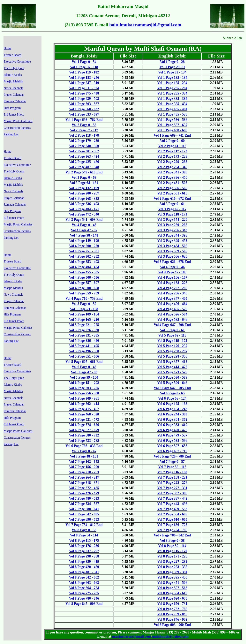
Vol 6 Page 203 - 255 (84, 388)
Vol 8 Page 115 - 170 (172, 551)
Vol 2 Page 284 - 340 (172, 167)
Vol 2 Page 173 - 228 (172, 156)
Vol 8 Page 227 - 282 (172, 562)
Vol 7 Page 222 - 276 (172, 483)
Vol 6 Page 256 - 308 (84, 393)
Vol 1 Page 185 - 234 (172, 83)
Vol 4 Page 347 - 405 (172, 299)
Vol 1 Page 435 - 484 (172, 109)
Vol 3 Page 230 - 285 (172, 225)
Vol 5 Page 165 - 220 (84, 320)
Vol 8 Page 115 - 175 (84, 541)
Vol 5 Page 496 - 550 (84, 351)
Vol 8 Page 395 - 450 (172, 577)
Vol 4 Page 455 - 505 (84, 272)
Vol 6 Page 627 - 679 (84, 430)
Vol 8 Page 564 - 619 (172, 593)
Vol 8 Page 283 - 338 (172, 567)
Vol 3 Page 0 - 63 (84, 178)
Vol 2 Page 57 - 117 (84, 130)
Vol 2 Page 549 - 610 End (84, 172)
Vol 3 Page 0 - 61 (172, 204)
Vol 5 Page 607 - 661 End (84, 362)
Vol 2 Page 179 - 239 (84, 141)
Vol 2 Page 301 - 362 (84, 151)
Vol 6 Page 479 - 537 (172, 435)
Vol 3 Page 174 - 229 (172, 220)
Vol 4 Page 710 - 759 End (84, 299)
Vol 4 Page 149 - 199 (84, 241)
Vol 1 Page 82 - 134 (172, 72)
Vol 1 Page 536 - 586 (172, 120)
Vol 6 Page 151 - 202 (84, 383)
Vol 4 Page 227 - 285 (172, 288)
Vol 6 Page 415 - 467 (84, 409)
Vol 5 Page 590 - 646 (172, 383)
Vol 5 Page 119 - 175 (172, 341)
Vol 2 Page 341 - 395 (172, 172)
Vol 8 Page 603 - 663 (84, 583)
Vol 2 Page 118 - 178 (84, 135)
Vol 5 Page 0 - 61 (172, 330)
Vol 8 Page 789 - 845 (172, 614)
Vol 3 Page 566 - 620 (172, 256)
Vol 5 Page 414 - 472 (172, 367)
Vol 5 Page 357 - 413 (172, 362)
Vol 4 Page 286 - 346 (172, 293)
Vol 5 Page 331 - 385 (84, 335)
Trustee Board (13, 55)
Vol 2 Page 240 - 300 (84, 146)
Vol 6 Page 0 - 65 (172, 393)
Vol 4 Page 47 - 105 (172, 272)
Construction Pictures (17, 128)
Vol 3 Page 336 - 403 (84, 204)
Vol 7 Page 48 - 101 (84, 456)
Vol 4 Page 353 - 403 (84, 262)
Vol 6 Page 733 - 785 (84, 441)
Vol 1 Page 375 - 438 (84, 93)
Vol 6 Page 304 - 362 (172, 420)
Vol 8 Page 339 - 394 (172, 572)
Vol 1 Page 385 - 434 (172, 104)
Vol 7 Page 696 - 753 (84, 519)
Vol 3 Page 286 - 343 (172, 230)
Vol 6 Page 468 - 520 (84, 414)
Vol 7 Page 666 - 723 (172, 525)
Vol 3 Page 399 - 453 (172, 241)
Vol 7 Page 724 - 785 (172, 530)
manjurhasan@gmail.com (132, 636)
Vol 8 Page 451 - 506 (172, 583)
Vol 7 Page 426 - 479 (84, 493)
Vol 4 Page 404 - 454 (84, 267)
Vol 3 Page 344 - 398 (172, 235)
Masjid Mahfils (13, 81)
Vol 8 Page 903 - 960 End (172, 625)
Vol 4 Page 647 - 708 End (172, 325)
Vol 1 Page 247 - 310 (84, 83)
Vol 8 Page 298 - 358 (84, 556)
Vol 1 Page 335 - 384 (172, 99)
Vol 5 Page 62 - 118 (172, 335)
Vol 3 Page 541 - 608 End (84, 220)
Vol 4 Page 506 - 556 (84, 277)
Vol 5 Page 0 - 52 (84, 304)
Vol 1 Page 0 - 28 (172, 62)
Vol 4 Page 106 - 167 (172, 277)
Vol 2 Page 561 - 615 (172, 193)
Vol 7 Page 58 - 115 (172, 467)
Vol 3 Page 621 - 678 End (172, 262)
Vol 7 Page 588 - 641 (84, 509)
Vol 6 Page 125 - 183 (172, 404)
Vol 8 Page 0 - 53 (84, 530)
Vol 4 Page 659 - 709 (84, 293)
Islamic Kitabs (13, 75)
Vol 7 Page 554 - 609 (172, 514)
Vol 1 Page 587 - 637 (172, 125)
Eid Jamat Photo (14, 114)
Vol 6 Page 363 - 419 (172, 425)
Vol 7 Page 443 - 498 (172, 504)
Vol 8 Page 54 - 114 (84, 535)
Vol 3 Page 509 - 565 (172, 251)
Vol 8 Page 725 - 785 (84, 593)
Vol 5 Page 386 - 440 (84, 341)
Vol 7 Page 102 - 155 (84, 462)
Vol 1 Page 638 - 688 (172, 130)
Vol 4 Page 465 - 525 (172, 309)
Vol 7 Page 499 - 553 (172, 509)
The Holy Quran (14, 68)
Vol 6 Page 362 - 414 (84, 404)
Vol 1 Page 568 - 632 (84, 109)
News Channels (13, 88)
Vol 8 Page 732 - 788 (172, 609)
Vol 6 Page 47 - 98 (84, 372)
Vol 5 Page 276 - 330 (84, 330)
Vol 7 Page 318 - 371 (84, 483)
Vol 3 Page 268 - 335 (84, 199)
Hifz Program (12, 108)
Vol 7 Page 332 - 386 (172, 493)
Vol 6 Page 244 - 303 (172, 414)
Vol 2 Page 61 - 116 (172, 146)
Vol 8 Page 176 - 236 (84, 546)
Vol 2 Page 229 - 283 (172, 162)
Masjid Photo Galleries (18, 121)
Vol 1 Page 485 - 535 (172, 114)
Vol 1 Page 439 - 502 (84, 99)
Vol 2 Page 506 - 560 (172, 188)
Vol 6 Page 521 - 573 (84, 420)
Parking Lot (11, 134)
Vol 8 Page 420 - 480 (84, 567)
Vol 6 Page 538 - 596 (172, 441)
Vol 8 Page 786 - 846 (84, 598)
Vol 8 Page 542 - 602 (84, 577)
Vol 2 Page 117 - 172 (172, 151)
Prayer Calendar (14, 95)
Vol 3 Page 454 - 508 (172, 246)
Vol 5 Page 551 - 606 (84, 356)
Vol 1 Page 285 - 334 (172, 93)
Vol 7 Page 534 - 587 (84, 504)
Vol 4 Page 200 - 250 (84, 246)
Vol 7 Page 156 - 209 (84, 467)
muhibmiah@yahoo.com (170, 636)
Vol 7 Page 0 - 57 (172, 462)
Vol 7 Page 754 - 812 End (84, 525)
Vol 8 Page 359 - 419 (84, 562)
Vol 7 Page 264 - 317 (84, 477)
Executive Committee (17, 61)
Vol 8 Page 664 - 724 (84, 588)
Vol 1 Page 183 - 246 (84, 78)
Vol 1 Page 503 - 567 (84, 104)
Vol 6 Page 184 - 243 (172, 409)
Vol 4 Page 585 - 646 (172, 320)
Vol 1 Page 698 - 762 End (84, 120)
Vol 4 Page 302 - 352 (84, 256)
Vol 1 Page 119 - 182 (84, 72)
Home (7, 48)
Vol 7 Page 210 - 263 (84, 472)
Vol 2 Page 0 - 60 (172, 141)
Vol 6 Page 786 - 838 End (84, 446)
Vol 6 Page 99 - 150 (84, 377)
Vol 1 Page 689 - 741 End (172, 135)
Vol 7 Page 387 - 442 (172, 498)
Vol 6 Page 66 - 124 (172, 398)
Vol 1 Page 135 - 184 (172, 78)
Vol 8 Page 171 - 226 (172, 556)
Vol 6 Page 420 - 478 (172, 430)
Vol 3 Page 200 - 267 (84, 193)
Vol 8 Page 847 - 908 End (84, 604)
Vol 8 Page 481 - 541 (84, 572)
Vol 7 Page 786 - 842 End (172, 535)
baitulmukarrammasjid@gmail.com (145, 25)
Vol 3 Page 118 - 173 (172, 214)
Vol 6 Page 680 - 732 (84, 435)
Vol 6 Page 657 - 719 (172, 451)
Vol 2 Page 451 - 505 (172, 183)
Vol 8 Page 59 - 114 (172, 546)
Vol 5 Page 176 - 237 (172, 346)
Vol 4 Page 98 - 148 (84, 235)
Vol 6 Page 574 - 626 (84, 425)
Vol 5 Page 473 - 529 (172, 372)
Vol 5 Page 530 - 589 (172, 377)
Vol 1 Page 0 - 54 (84, 62)
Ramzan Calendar (15, 101)
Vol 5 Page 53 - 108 (84, 309)
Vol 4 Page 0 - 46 (84, 225)
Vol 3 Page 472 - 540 (84, 214)
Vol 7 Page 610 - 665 (172, 519)
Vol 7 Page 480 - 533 (84, 498)
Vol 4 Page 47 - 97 (84, 230)
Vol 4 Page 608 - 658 (84, 288)
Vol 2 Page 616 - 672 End (172, 199)
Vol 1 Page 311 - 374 (84, 88)
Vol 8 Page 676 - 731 (172, 604)
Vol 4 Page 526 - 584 (172, 314)
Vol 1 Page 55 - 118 (84, 67)
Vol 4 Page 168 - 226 (172, 283)
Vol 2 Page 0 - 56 (84, 125)
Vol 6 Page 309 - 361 (84, 398)
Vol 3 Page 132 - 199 (84, 188)
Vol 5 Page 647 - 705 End (172, 388)
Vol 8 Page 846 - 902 (172, 619)
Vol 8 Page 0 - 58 (172, 541)
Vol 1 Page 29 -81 (172, 67)
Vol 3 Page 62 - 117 (172, 209)
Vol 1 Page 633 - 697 (84, 114)
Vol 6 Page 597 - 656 (172, 446)
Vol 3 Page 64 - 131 (84, 183)
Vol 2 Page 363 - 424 (84, 156)
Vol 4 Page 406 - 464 (172, 304)
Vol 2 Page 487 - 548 (84, 167)
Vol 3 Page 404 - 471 (84, 209)
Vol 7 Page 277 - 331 (172, 488)
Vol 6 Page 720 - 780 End (172, 456)
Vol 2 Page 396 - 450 (172, 178)
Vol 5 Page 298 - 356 (172, 356)
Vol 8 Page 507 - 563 (172, 588)
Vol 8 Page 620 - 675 (172, 598)
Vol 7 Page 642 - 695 (84, 514)
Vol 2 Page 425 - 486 (84, 162)
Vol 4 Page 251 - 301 (84, 251)
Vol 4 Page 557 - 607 (84, 283)
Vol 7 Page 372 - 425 (84, 488)
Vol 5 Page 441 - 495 (84, 346)
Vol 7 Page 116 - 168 (172, 472)
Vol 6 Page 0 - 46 (84, 367)
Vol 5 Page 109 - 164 (84, 314)
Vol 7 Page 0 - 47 (84, 451)
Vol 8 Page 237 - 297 (84, 551)
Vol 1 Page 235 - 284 (172, 88)
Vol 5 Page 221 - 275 (84, 325)
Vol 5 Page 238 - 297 (172, 351)
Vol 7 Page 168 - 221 (172, 477)
